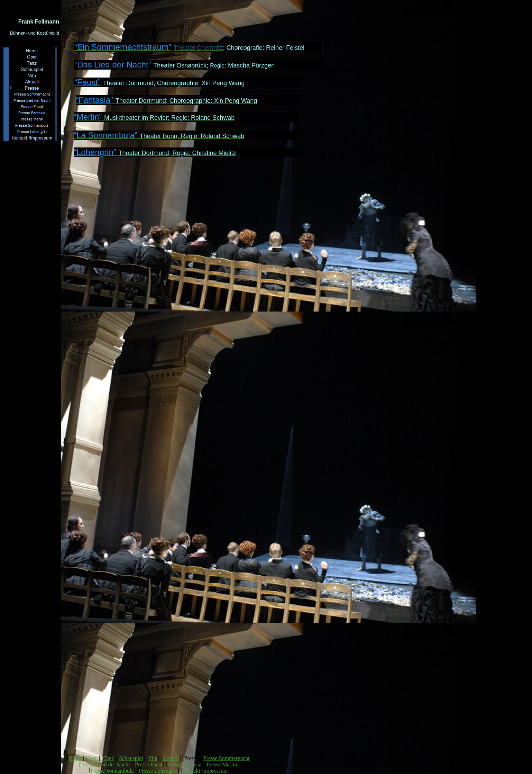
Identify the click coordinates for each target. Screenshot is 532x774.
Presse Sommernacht (227, 758)
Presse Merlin (222, 764)
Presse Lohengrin (158, 771)
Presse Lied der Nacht (105, 764)
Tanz (109, 758)
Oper (93, 758)
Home (75, 758)
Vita (153, 758)
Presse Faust (149, 764)
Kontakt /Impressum (205, 771)
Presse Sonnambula (112, 771)
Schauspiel (131, 758)
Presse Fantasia (184, 764)
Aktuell (171, 758)
